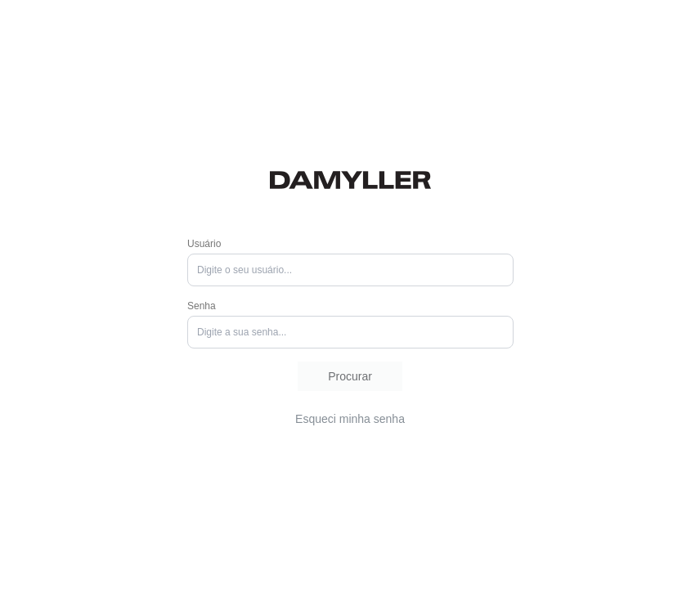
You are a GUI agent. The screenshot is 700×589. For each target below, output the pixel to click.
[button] (350, 376)
